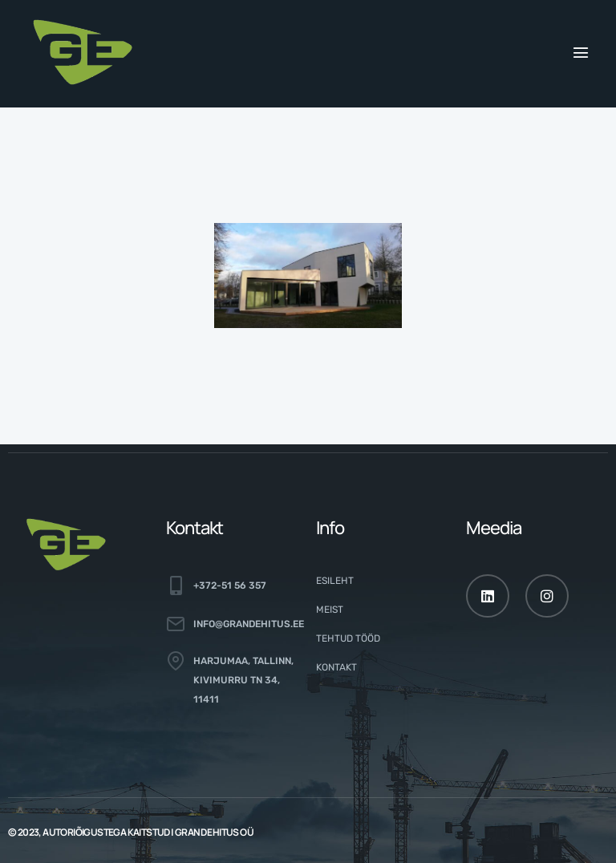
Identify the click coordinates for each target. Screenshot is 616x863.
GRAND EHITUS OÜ (214, 832)
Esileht (335, 581)
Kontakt (336, 667)
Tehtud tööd (348, 638)
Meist (330, 610)
